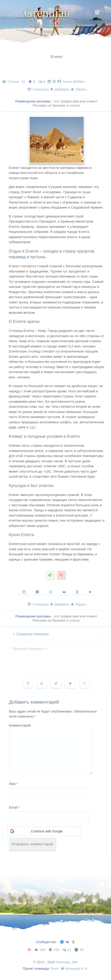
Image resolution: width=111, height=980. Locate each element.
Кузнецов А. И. (77, 968)
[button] (44, 831)
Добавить (60, 89)
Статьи (13, 81)
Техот (55, 968)
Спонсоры (38, 89)
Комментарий (20, 725)
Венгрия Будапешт (31, 649)
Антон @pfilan (73, 81)
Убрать (79, 89)
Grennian (47, 13)
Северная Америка (31, 634)
